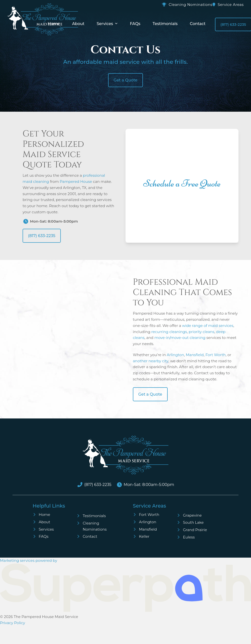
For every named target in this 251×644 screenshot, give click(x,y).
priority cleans (201, 332)
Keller (144, 536)
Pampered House (76, 181)
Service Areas (231, 5)
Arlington (175, 355)
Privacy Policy (13, 623)
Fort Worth (216, 355)
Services (46, 529)
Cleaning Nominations (190, 5)
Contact (90, 536)
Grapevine (192, 515)
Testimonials (94, 516)
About (44, 522)
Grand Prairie (195, 530)
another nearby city (151, 361)
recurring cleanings (169, 332)
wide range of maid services (208, 326)
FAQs (44, 536)
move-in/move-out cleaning (180, 338)
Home (44, 515)
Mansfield (195, 355)
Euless (189, 537)
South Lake (193, 522)
